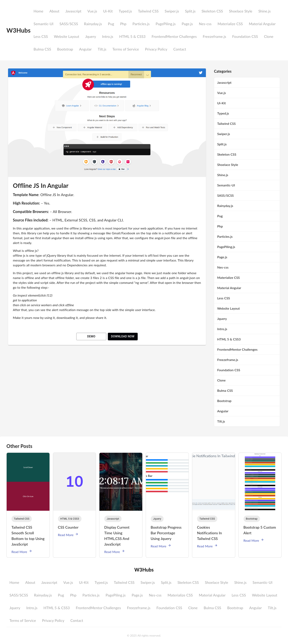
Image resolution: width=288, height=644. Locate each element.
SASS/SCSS (69, 24)
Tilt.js (102, 49)
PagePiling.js (166, 24)
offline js (19, 255)
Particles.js (141, 24)
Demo (91, 336)
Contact (180, 49)
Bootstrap (65, 49)
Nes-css (205, 24)
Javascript (73, 11)
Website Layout (67, 36)
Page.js (187, 24)
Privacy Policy (156, 49)
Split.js (190, 11)
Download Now (123, 336)
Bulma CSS (42, 49)
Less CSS (41, 36)
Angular (85, 49)
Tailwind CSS (148, 11)
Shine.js (265, 11)
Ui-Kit (108, 11)
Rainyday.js (93, 24)
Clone (269, 36)
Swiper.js (172, 11)
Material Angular (262, 24)
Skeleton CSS (212, 11)
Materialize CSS (230, 24)
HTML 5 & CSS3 (132, 36)
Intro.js (108, 36)
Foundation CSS (245, 36)
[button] (22, 519)
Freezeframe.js (214, 36)
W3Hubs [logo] (19, 30)
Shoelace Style (241, 11)
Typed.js (125, 11)
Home (39, 11)
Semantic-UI (44, 24)
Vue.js (92, 11)
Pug (111, 24)
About (54, 11)
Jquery (91, 36)
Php (123, 24)
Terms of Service (126, 49)
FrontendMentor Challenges (174, 36)
